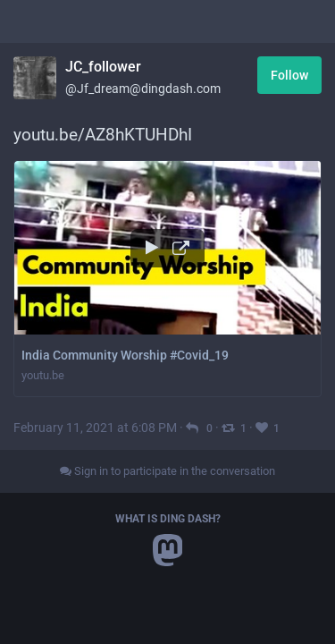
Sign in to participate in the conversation (167, 471)
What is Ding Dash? (168, 519)
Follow (289, 75)
